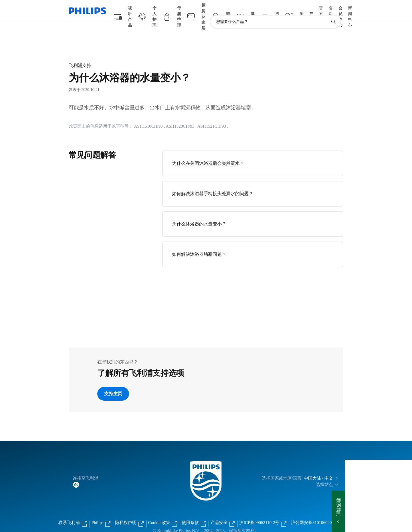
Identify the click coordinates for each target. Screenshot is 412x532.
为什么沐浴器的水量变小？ (199, 213)
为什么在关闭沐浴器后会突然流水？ (208, 152)
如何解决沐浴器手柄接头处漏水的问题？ (213, 182)
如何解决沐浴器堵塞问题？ (199, 243)
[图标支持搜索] (333, 11)
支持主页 (113, 382)
